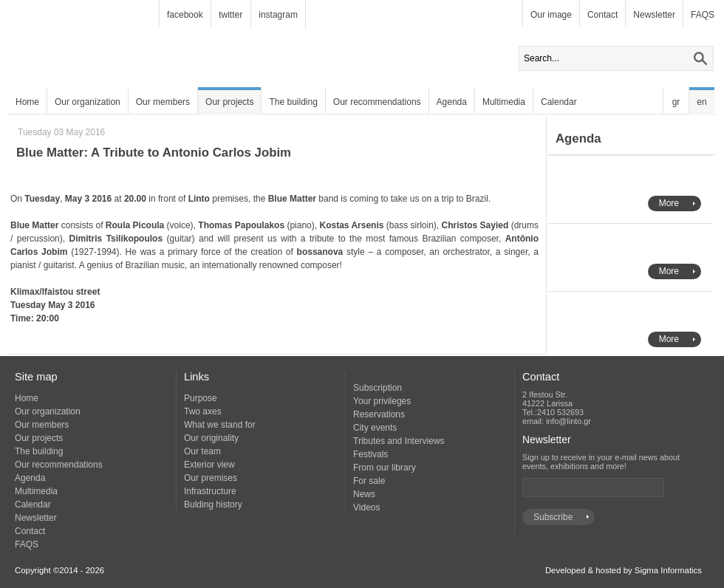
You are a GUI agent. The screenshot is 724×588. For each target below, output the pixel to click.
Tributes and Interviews (399, 441)
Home (27, 102)
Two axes (203, 411)
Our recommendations (377, 102)
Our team (202, 451)
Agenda (452, 102)
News (364, 494)
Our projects (229, 102)
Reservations (379, 414)
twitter (230, 15)
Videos (366, 507)
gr (676, 102)
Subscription (378, 388)
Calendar (559, 102)
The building (293, 102)
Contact (602, 15)
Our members (163, 102)
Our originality (211, 438)
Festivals (370, 454)
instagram (278, 15)
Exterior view (209, 465)
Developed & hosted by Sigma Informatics (624, 570)
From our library (385, 468)
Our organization (88, 102)
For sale (369, 481)
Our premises (211, 478)
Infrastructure (210, 491)
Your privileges (382, 401)
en (701, 102)
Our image (551, 15)
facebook (185, 15)
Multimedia (504, 102)
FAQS (703, 15)
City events (375, 428)
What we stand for (220, 425)
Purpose (201, 398)
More (669, 203)
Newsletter (654, 15)
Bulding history (213, 505)
